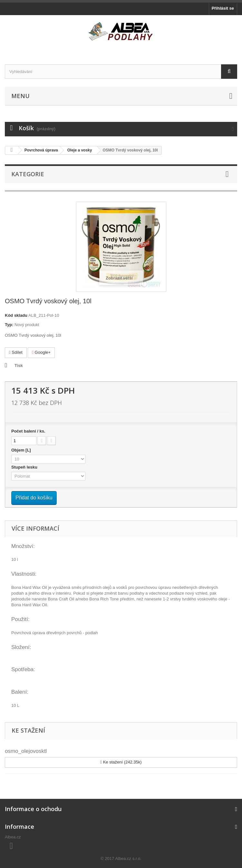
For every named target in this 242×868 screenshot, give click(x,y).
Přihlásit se (223, 8)
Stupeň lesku (25, 467)
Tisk (19, 365)
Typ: (9, 325)
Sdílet (16, 352)
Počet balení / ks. (28, 431)
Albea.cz (13, 837)
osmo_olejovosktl (26, 751)
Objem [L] (22, 450)
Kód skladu (16, 315)
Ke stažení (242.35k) (121, 762)
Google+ (41, 352)
